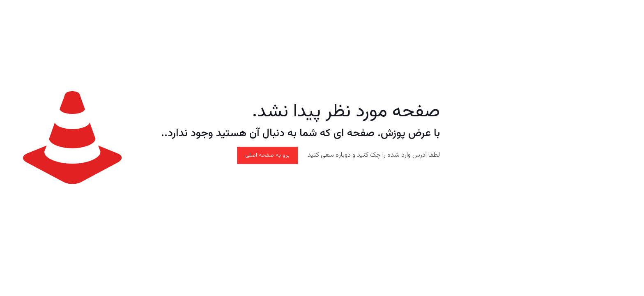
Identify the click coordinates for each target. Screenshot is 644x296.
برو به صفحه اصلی (267, 155)
